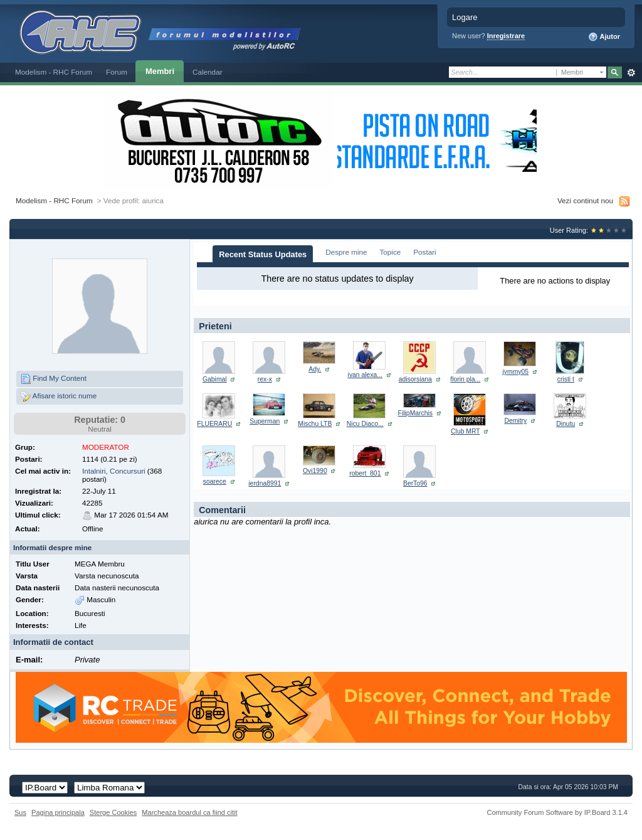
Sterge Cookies (113, 812)
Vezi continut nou (585, 200)
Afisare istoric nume (59, 396)
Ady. (315, 369)
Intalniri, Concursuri (114, 471)
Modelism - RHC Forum (54, 72)
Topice (391, 252)
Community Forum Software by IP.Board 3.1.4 (557, 812)
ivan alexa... (365, 375)
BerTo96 (415, 483)
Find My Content (54, 379)
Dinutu (566, 424)
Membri (160, 71)
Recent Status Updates (263, 254)
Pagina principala (58, 812)
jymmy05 (516, 372)
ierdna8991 (265, 483)
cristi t (566, 379)
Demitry (515, 421)
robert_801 (365, 473)
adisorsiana (415, 379)
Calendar (208, 72)
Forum (117, 72)
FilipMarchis (415, 413)
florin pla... (465, 379)
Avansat (631, 73)
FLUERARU (214, 424)
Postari (424, 252)
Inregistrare (506, 36)
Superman (265, 421)
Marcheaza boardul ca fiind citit (189, 812)
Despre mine (346, 252)
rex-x (265, 379)
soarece (215, 481)
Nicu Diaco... (365, 424)
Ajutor (604, 37)
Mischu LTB (315, 424)
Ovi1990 (315, 471)
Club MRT (465, 431)
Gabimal (215, 379)
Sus (20, 812)
